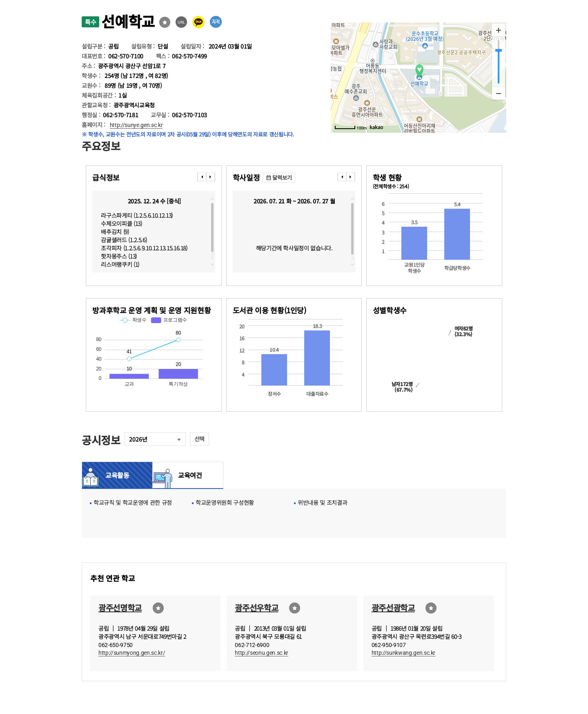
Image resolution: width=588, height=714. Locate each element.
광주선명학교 (120, 608)
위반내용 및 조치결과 (322, 502)
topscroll (212, 199)
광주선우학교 (256, 608)
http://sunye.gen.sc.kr (136, 125)
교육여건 (188, 475)
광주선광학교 (393, 608)
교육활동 (117, 475)
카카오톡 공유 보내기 (198, 22)
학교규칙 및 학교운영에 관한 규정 (133, 502)
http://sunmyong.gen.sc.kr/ (132, 653)
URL (182, 22)
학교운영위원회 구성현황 (225, 502)
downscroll (212, 264)
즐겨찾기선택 (165, 22)
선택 (199, 439)
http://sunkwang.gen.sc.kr (404, 653)
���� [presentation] (202, 177)
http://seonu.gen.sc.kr (262, 653)
